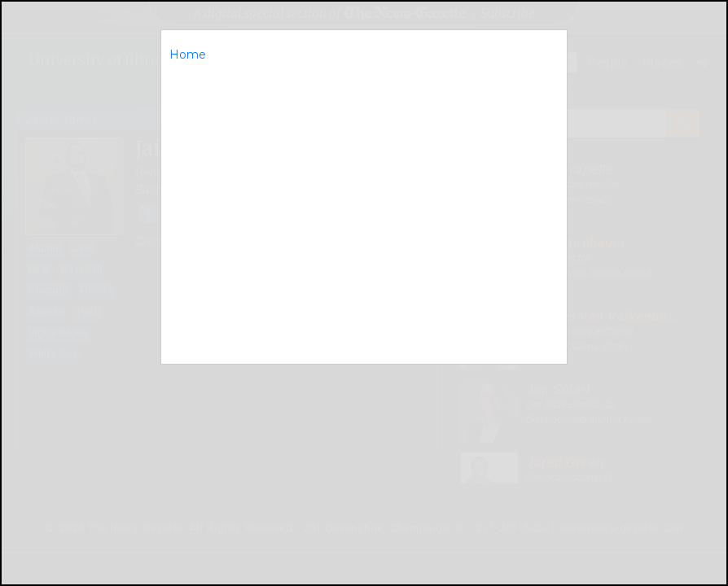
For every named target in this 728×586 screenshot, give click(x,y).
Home (188, 55)
